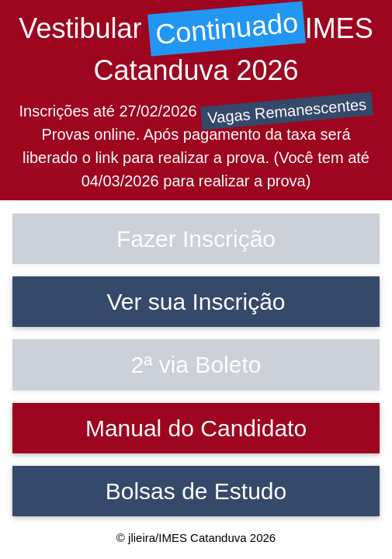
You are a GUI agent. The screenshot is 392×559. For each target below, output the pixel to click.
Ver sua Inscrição (196, 302)
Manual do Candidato (196, 428)
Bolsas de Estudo (196, 491)
